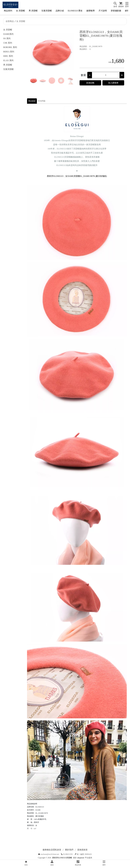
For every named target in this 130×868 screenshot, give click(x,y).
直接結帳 (90, 83)
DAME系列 (8, 34)
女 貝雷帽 (20, 11)
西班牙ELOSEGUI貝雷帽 (62, 858)
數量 (83, 75)
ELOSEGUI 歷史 (75, 11)
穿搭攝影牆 (116, 11)
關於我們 (69, 850)
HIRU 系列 (8, 56)
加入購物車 (113, 83)
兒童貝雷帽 (47, 11)
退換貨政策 (82, 850)
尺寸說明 (103, 11)
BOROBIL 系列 (10, 47)
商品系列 (8, 11)
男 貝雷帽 (33, 11)
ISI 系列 (7, 38)
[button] (71, 52)
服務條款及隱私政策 (52, 850)
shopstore (81, 858)
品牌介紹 (60, 11)
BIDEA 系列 (9, 52)
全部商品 (10, 21)
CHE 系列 (8, 43)
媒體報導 (91, 11)
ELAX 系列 (8, 60)
